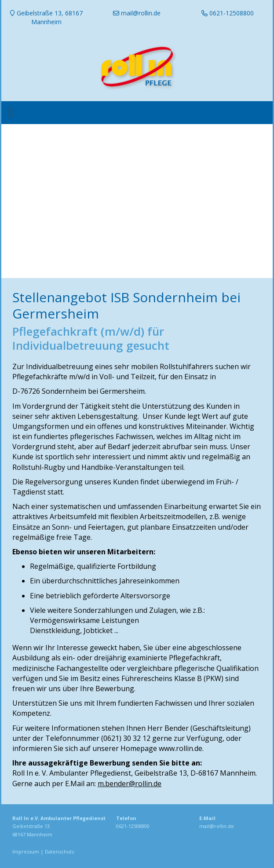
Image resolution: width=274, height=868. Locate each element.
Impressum (26, 852)
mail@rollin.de (217, 826)
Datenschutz (60, 852)
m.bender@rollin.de (130, 784)
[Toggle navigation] (11, 113)
